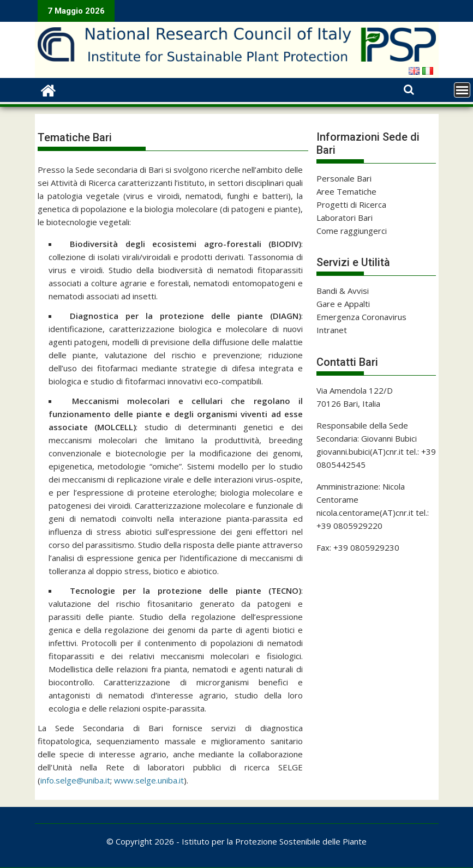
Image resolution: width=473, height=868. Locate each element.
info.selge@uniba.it (75, 780)
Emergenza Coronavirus (361, 317)
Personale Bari (344, 178)
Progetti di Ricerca (351, 204)
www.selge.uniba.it (149, 780)
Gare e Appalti (343, 304)
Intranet (332, 330)
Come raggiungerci (352, 231)
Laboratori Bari (345, 218)
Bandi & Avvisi (343, 291)
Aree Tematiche (346, 191)
